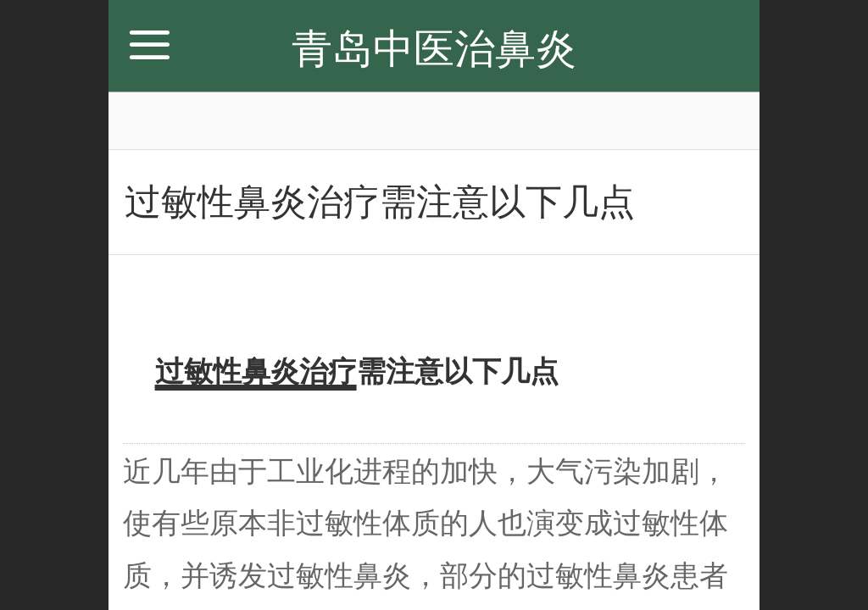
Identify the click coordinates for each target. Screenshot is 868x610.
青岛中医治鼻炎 (434, 49)
